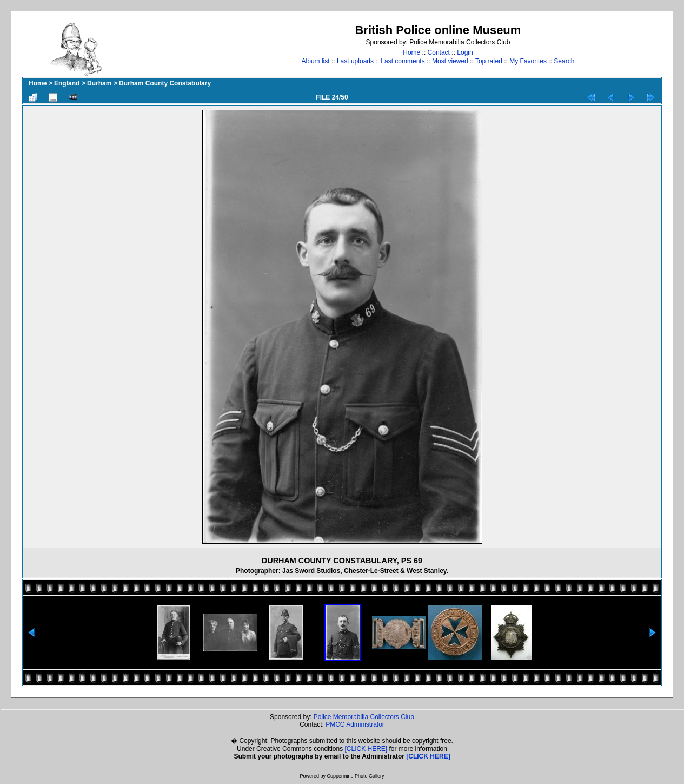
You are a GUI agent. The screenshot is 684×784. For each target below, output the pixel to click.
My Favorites (528, 61)
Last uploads (355, 61)
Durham (99, 83)
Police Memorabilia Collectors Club (364, 717)
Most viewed (450, 61)
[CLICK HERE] (366, 749)
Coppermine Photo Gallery (355, 776)
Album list (316, 61)
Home (411, 52)
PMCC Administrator (355, 724)
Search (564, 61)
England (67, 83)
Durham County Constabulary (165, 83)
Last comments (403, 61)
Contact (439, 52)
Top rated (489, 61)
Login (465, 52)
